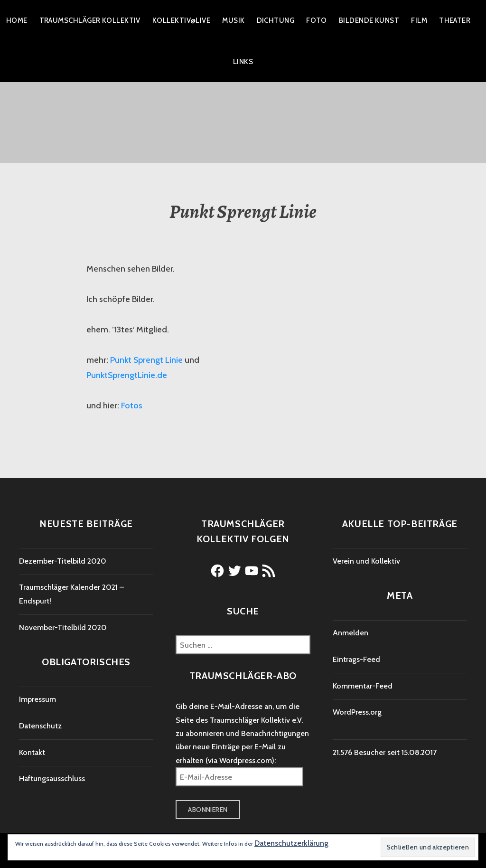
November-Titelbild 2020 (63, 627)
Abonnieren (208, 810)
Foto (317, 20)
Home (17, 20)
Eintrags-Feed (356, 659)
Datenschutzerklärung (291, 843)
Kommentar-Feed (363, 686)
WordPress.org (357, 712)
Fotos (132, 406)
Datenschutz (40, 726)
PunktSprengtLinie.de (127, 375)
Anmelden (350, 633)
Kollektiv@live (181, 20)
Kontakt (32, 752)
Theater (455, 20)
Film (419, 20)
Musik (233, 20)
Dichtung (276, 20)
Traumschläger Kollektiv (90, 20)
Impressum (37, 699)
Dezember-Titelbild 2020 (63, 561)
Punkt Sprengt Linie (146, 360)
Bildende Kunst (369, 20)
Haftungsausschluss (52, 778)
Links (243, 62)
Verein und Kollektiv (366, 561)
